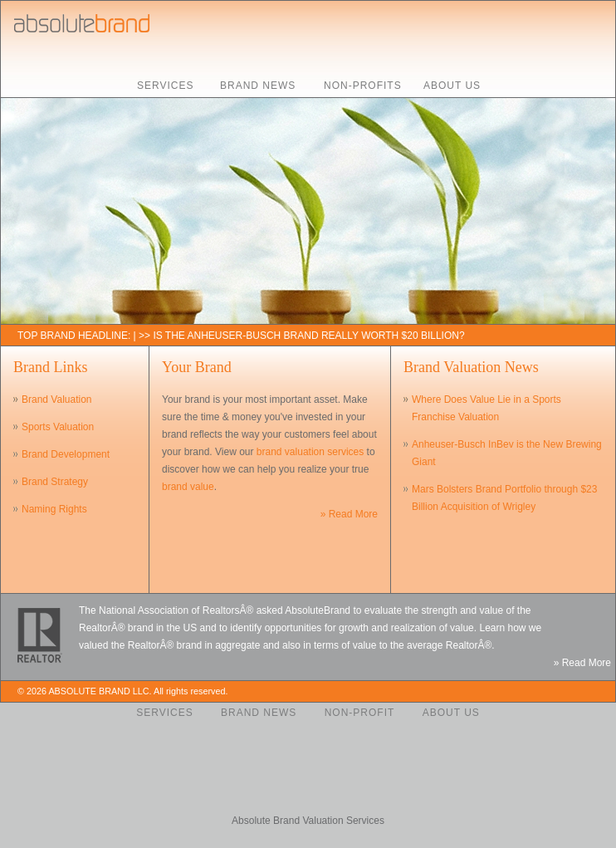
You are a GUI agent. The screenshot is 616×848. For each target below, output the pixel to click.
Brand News (258, 86)
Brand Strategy (55, 482)
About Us (452, 86)
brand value (188, 487)
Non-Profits (363, 86)
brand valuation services (310, 452)
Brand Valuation (57, 399)
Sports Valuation (58, 427)
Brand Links (51, 367)
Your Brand (197, 367)
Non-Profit (360, 713)
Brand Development (66, 454)
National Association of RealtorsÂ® (176, 610)
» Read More (349, 514)
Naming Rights (54, 509)
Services (165, 86)
